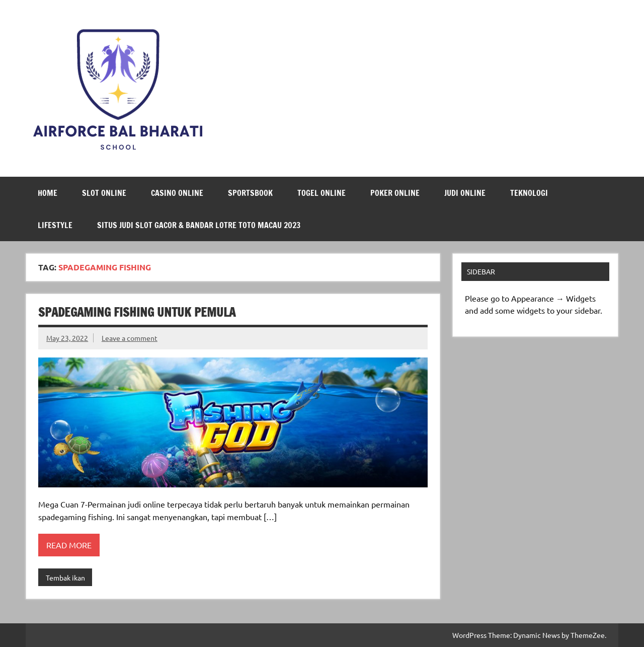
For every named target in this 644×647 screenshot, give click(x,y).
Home (48, 193)
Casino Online (177, 193)
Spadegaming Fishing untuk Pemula (137, 312)
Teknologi (529, 193)
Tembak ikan (65, 578)
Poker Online (395, 193)
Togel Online (321, 193)
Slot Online (104, 193)
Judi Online (465, 193)
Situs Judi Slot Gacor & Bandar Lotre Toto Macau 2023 (199, 225)
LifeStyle (55, 225)
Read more (69, 545)
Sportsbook (250, 193)
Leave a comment (130, 338)
